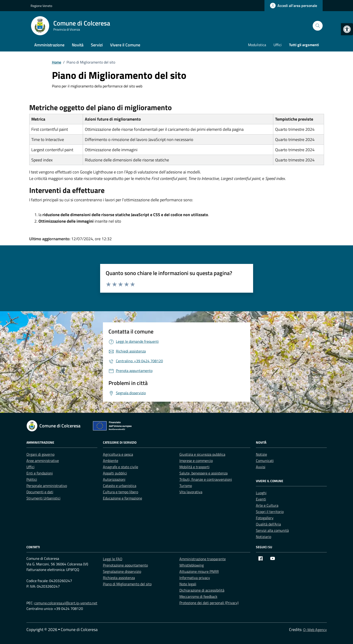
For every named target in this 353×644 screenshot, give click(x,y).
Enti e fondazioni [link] (40, 473)
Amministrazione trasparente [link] (203, 559)
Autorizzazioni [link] (114, 479)
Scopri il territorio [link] (270, 512)
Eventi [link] (261, 499)
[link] (347, 29)
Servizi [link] (97, 45)
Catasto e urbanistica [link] (120, 486)
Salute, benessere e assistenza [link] (204, 473)
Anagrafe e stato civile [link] (121, 467)
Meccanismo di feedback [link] (198, 596)
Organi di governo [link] (40, 454)
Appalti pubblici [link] (115, 473)
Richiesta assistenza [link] (119, 578)
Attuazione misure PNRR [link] (199, 571)
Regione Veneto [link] (41, 6)
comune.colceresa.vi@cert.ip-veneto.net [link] (66, 603)
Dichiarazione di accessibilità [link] (202, 590)
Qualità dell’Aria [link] (268, 524)
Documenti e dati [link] (40, 492)
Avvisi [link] (261, 467)
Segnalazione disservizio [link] (122, 571)
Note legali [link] (188, 584)
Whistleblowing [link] (192, 565)
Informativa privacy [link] (195, 578)
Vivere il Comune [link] (125, 45)
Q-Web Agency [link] (315, 630)
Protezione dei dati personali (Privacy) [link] (209, 603)
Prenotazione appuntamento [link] (125, 565)
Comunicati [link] (265, 461)
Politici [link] (32, 479)
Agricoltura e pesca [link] (118, 454)
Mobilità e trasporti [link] (194, 467)
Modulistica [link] (257, 45)
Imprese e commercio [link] (196, 461)
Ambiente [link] (111, 461)
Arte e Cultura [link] (267, 505)
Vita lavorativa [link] (191, 492)
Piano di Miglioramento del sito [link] (127, 584)
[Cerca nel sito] (318, 26)
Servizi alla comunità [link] (272, 530)
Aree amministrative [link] (43, 461)
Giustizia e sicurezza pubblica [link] (202, 454)
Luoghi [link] (261, 493)
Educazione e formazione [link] (122, 498)
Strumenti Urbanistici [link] (43, 498)
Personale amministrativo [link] (47, 486)
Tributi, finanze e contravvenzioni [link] (206, 479)
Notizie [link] (261, 454)
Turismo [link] (186, 486)
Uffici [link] (278, 45)
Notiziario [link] (264, 537)
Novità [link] (78, 45)
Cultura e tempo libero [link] (121, 492)
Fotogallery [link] (265, 518)
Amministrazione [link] (49, 45)
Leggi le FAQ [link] (113, 559)
